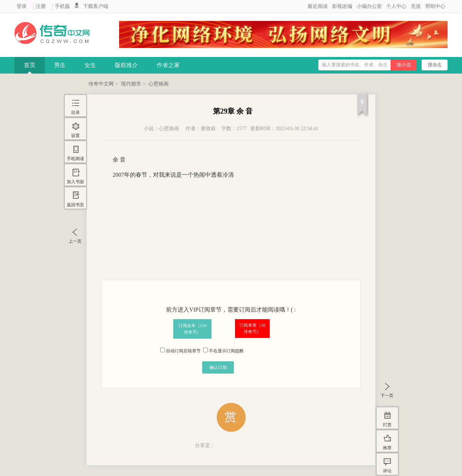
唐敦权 (208, 129)
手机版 (62, 6)
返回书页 (75, 205)
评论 (387, 471)
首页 (30, 65)
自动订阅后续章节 (180, 351)
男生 (60, 65)
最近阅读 (318, 6)
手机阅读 (75, 159)
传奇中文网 (101, 84)
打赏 (387, 425)
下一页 (387, 396)
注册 (41, 6)
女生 (90, 65)
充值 (416, 6)
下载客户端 (96, 6)
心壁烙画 (158, 84)
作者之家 (168, 65)
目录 (75, 113)
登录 (22, 6)
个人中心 (396, 6)
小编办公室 (369, 6)
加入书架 (75, 182)
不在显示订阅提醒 (223, 351)
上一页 (75, 241)
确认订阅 (218, 367)
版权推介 (126, 65)
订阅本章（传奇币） (252, 329)
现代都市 (131, 84)
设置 (75, 136)
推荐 (387, 448)
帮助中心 (435, 6)
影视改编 (342, 6)
